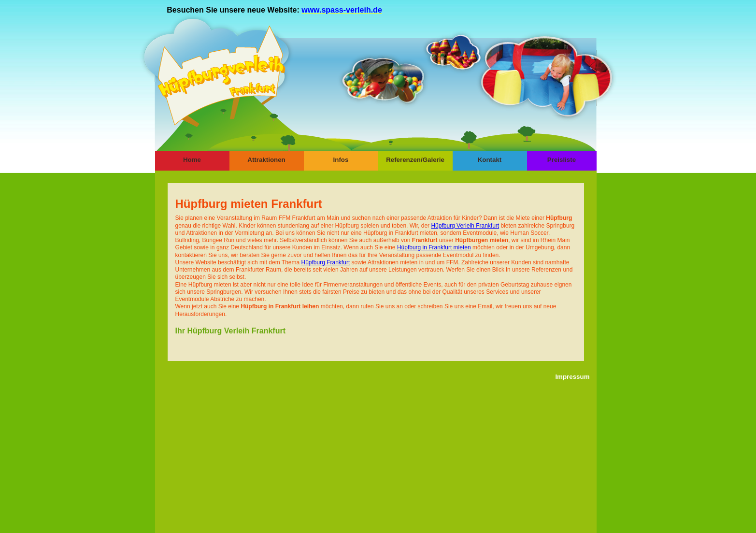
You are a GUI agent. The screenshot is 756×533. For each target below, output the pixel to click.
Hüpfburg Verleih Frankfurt (465, 226)
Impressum (572, 377)
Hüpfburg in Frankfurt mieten (434, 247)
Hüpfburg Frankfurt (326, 262)
